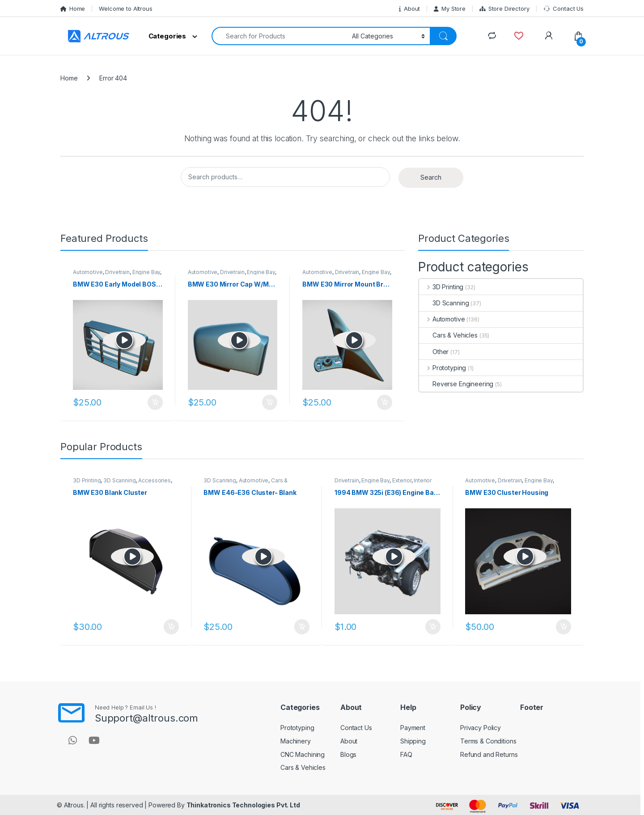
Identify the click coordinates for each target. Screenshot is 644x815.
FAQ (406, 754)
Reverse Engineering (456, 384)
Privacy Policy (481, 728)
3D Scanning (444, 303)
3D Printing (441, 287)
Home (73, 8)
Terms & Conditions (488, 741)
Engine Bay (146, 272)
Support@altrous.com (146, 718)
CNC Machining (303, 754)
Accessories (154, 480)
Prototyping (443, 368)
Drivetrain (117, 272)
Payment (413, 728)
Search (431, 177)
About (409, 8)
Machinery (296, 741)
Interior (423, 480)
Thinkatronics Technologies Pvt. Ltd (243, 805)
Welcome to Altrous (125, 8)
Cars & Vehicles (448, 335)
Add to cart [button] (155, 402)
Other (434, 352)
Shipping (413, 741)
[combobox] (279, 36)
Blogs (348, 754)
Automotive (88, 272)
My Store (450, 8)
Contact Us (563, 9)
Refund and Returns (489, 754)
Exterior (402, 480)
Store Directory (504, 8)
